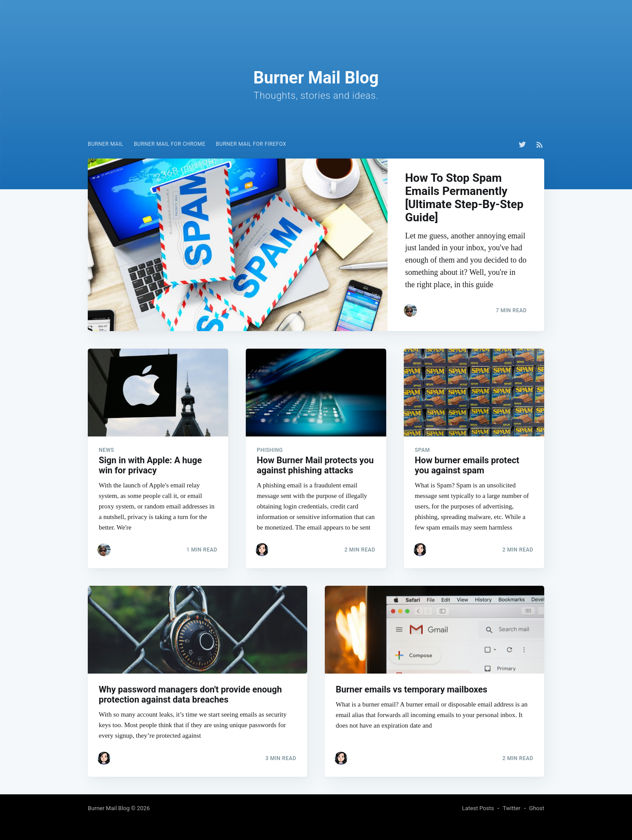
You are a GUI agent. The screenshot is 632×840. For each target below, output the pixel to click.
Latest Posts (478, 808)
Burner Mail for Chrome (170, 144)
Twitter (511, 808)
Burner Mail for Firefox (251, 144)
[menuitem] (106, 144)
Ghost (537, 808)
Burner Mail (106, 144)
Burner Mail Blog (109, 808)
